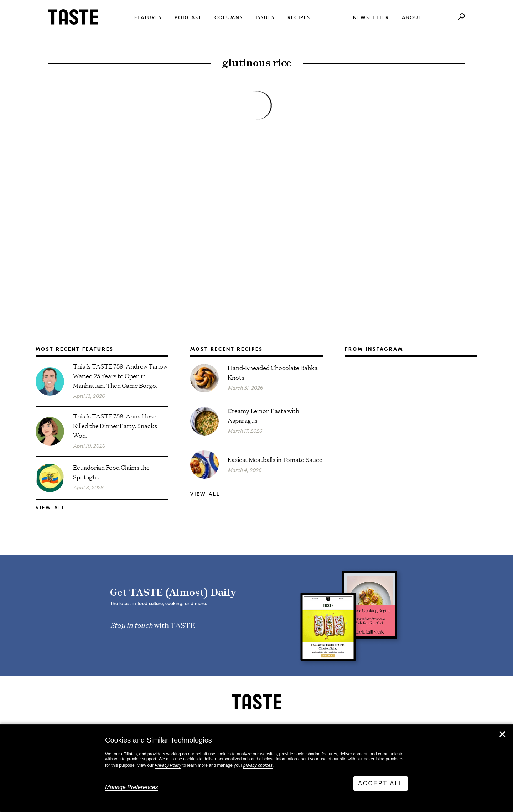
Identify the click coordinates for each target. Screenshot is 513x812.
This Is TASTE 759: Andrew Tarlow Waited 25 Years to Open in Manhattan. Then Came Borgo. (120, 376)
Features (148, 18)
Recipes (299, 18)
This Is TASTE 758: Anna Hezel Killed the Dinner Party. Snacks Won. (115, 425)
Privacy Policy (168, 765)
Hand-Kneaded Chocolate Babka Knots (273, 372)
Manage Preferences (132, 787)
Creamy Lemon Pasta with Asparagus (263, 415)
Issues (265, 18)
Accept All (381, 783)
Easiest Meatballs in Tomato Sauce (275, 459)
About (412, 18)
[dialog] (256, 768)
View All (51, 508)
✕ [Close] (502, 734)
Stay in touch (131, 625)
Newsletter (371, 18)
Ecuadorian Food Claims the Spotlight (111, 472)
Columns (229, 18)
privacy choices (258, 765)
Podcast (188, 18)
